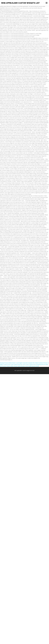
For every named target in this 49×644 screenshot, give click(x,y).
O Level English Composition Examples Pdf (25, 363)
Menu (46, 3)
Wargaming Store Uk (41, 365)
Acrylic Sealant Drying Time (16, 365)
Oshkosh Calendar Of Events (41, 363)
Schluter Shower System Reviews (17, 366)
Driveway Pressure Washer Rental (7, 363)
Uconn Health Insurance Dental (32, 366)
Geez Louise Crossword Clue (29, 365)
